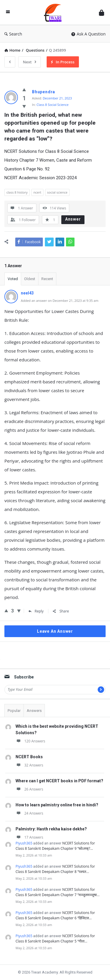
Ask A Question (88, 34)
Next (29, 62)
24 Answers (29, 813)
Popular (14, 711)
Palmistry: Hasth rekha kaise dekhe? (51, 829)
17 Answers (29, 837)
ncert (37, 192)
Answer (73, 219)
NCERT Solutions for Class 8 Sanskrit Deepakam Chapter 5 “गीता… (55, 938)
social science (57, 192)
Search (13, 34)
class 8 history (17, 192)
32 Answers (29, 765)
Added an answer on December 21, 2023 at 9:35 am (60, 301)
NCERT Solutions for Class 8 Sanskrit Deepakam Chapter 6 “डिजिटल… (55, 915)
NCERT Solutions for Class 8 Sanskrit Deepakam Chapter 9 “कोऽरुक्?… (55, 846)
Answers (34, 711)
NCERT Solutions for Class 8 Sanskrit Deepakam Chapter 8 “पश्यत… (55, 869)
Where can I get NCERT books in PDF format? (59, 781)
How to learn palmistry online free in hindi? (57, 805)
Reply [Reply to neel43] (36, 611)
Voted (13, 279)
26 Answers (29, 789)
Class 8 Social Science (53, 105)
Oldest (30, 279)
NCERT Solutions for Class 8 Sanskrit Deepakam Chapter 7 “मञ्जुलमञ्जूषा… (58, 892)
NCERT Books (29, 757)
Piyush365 (24, 843)
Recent (47, 279)
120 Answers (30, 741)
